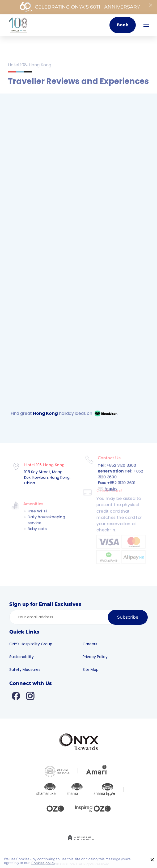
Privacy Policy (97, 657)
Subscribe (128, 617)
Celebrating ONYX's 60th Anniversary (80, 7)
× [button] (152, 860)
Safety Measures (27, 670)
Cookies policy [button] (43, 863)
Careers (92, 644)
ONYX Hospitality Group (33, 644)
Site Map (93, 670)
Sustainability (24, 657)
